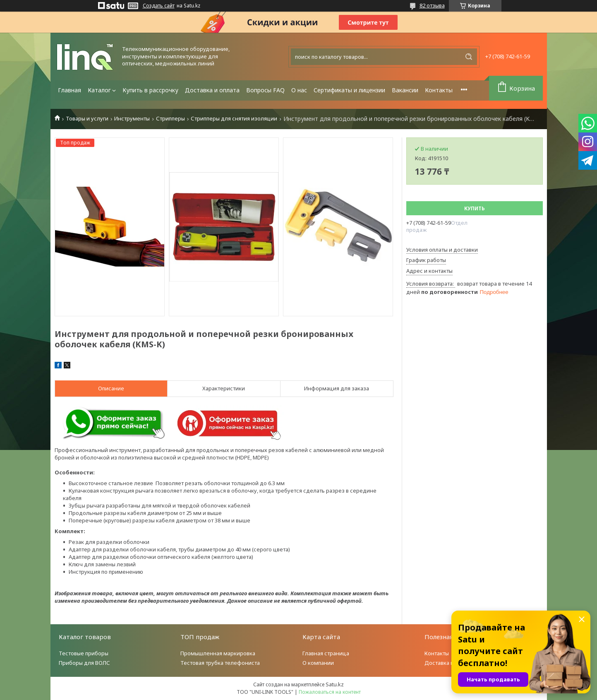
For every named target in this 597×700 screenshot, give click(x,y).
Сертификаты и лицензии (349, 90)
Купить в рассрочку (150, 90)
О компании (318, 663)
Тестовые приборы (84, 653)
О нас (299, 90)
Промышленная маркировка (218, 653)
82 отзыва (432, 5)
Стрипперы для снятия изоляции (234, 119)
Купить (475, 208)
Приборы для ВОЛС (84, 663)
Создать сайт (159, 6)
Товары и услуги (87, 119)
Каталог (99, 90)
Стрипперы (170, 119)
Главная (70, 90)
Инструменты (132, 119)
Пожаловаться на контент (330, 692)
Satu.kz (335, 684)
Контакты (439, 90)
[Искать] (469, 57)
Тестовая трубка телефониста (220, 663)
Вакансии (405, 90)
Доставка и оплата (212, 90)
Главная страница (326, 653)
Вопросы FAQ (265, 90)
